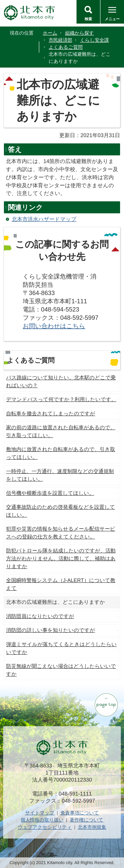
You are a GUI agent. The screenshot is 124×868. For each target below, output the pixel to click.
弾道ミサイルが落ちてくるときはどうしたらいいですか (61, 648)
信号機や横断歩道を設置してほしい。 (50, 493)
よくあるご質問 (66, 47)
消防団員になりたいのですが (40, 616)
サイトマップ (40, 813)
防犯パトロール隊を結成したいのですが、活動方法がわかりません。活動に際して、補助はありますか (61, 558)
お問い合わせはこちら (54, 326)
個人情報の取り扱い (42, 820)
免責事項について (80, 813)
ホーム (50, 33)
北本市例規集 (92, 827)
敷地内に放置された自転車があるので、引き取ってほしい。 (61, 453)
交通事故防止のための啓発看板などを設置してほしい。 (61, 511)
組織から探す (80, 33)
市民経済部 (60, 40)
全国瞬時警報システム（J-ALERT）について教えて (61, 584)
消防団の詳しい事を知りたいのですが (51, 630)
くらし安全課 (94, 40)
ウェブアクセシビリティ (45, 827)
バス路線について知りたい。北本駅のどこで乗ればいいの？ (61, 381)
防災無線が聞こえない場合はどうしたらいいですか (61, 670)
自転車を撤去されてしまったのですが (51, 413)
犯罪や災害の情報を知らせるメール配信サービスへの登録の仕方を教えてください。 (61, 533)
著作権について (87, 820)
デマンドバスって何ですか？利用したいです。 (61, 399)
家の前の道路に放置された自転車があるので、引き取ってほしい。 (61, 431)
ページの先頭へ (106, 705)
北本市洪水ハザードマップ (44, 219)
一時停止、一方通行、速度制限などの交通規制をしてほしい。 (60, 475)
